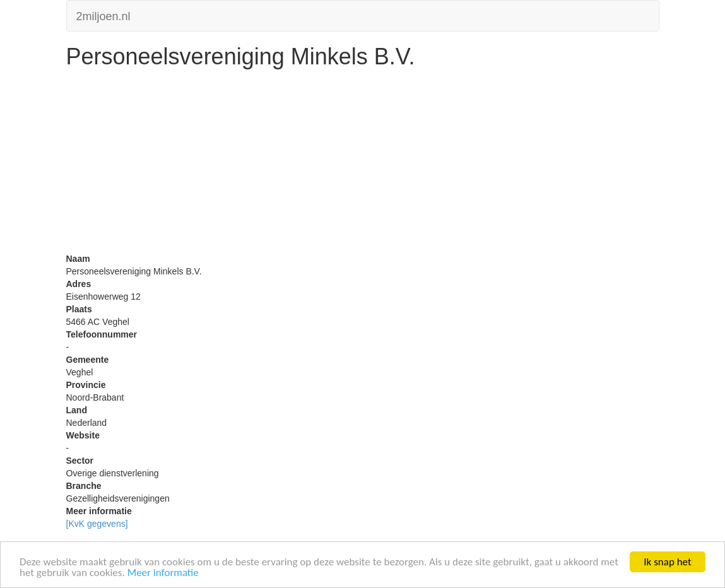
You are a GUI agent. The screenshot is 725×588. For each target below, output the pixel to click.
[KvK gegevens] (97, 524)
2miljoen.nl (103, 15)
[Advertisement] (363, 164)
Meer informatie (163, 573)
